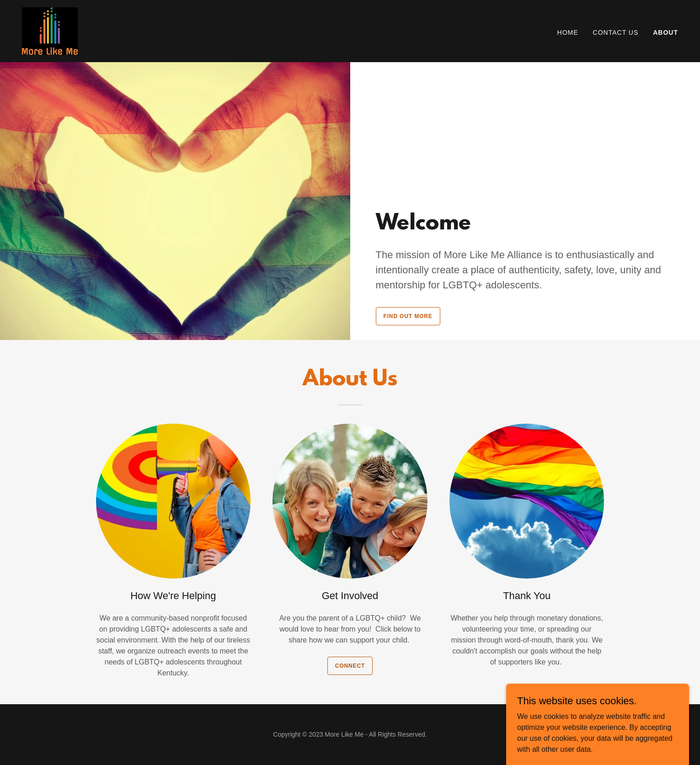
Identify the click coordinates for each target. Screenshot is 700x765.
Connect (350, 666)
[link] (50, 30)
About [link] (665, 32)
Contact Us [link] (616, 32)
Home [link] (568, 32)
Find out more (408, 316)
